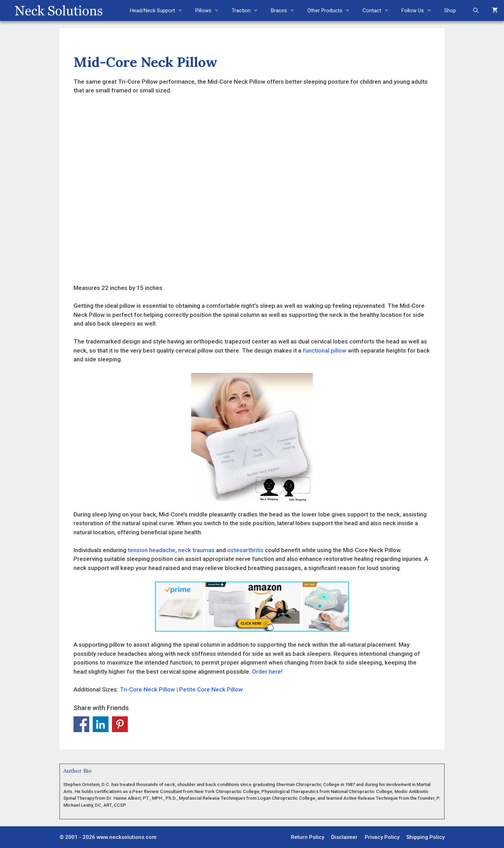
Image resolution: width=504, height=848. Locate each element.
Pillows (210, 11)
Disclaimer (344, 837)
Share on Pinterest (120, 724)
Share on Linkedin (101, 724)
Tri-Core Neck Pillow (147, 689)
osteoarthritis (245, 550)
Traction (248, 11)
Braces (286, 11)
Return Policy (307, 837)
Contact (379, 11)
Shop (450, 11)
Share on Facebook (81, 724)
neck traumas (196, 550)
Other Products (332, 11)
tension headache (152, 550)
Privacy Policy (382, 837)
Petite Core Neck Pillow (211, 689)
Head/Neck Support (159, 11)
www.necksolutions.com (127, 837)
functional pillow (325, 350)
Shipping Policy (425, 837)
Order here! (267, 672)
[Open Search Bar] (476, 11)
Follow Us (420, 11)
